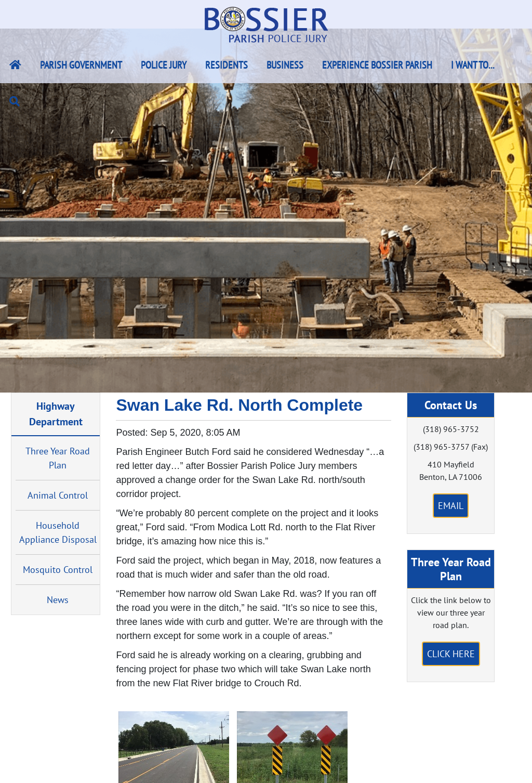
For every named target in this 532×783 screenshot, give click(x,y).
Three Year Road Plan (58, 458)
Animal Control (58, 495)
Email (451, 506)
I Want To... (473, 65)
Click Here (451, 654)
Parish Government (81, 65)
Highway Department (56, 414)
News (58, 600)
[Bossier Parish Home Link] (15, 65)
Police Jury (164, 65)
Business (285, 65)
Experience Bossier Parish (377, 65)
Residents (227, 65)
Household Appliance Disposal (58, 532)
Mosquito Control (58, 570)
